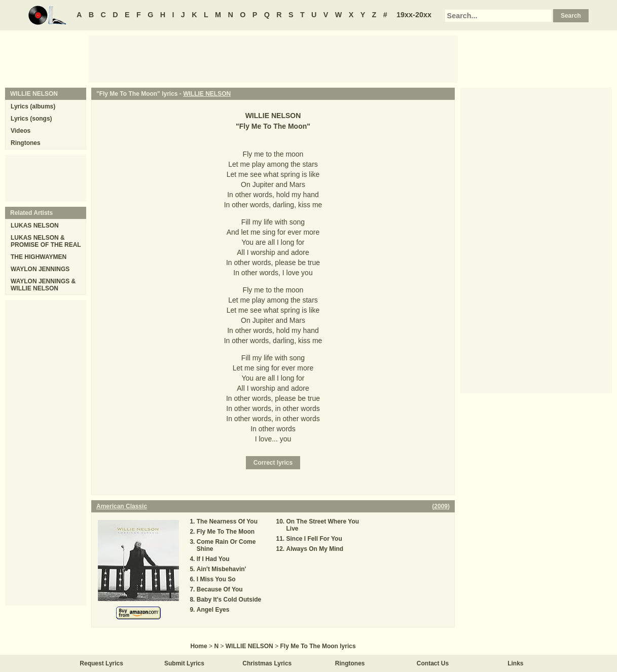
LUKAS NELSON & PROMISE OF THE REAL (46, 241)
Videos (21, 131)
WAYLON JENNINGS (40, 269)
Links (515, 663)
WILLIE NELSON (207, 94)
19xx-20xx (414, 15)
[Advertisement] (273, 58)
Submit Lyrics (184, 663)
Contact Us (433, 663)
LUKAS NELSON (35, 226)
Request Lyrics (101, 663)
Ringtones (26, 143)
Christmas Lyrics (267, 663)
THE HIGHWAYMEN (39, 257)
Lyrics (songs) (31, 119)
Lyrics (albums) (33, 106)
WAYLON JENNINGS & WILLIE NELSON (43, 285)
